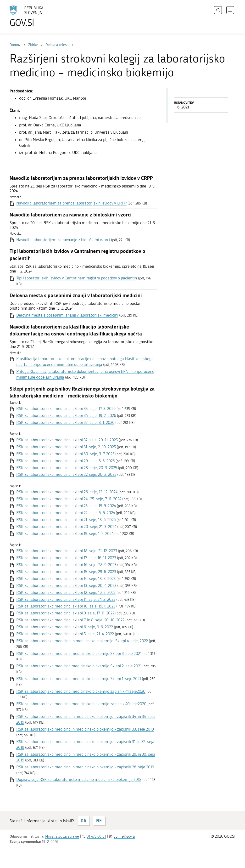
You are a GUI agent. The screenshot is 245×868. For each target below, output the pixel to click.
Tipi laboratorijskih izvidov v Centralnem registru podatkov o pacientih (77, 278)
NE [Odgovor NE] (99, 821)
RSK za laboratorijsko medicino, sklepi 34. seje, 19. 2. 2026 (66, 415)
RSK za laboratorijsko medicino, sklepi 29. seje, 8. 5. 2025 (65, 461)
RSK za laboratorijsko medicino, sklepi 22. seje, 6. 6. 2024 (66, 513)
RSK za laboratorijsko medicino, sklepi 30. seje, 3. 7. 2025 (65, 454)
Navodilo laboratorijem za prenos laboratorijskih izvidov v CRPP (71, 203)
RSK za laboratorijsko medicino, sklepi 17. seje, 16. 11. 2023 (66, 558)
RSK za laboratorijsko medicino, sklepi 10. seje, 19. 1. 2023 (66, 606)
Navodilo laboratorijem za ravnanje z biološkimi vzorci (63, 240)
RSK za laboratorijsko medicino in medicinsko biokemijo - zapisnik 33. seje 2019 (85, 729)
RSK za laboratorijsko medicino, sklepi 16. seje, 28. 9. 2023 (66, 565)
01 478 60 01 (96, 836)
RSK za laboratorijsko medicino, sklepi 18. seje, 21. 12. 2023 (67, 551)
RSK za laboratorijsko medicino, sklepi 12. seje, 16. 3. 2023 (66, 592)
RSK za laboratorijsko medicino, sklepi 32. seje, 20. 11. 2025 (67, 440)
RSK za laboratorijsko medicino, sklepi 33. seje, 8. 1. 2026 (65, 422)
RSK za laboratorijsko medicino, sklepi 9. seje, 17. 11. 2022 (65, 613)
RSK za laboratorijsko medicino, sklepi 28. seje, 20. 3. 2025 (67, 468)
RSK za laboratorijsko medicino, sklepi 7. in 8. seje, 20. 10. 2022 (70, 620)
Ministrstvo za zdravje (62, 836)
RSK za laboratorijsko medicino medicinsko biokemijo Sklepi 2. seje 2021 (79, 666)
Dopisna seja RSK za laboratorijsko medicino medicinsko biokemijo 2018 (79, 779)
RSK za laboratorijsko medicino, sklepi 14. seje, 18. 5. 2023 (66, 579)
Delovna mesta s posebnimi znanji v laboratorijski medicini (67, 315)
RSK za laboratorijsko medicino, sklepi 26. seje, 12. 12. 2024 (67, 492)
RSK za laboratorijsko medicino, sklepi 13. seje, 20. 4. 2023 (66, 585)
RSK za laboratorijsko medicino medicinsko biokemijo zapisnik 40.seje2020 (81, 704)
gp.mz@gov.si (124, 836)
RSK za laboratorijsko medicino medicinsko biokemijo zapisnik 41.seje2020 (81, 691)
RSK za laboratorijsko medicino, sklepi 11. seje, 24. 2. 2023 (66, 599)
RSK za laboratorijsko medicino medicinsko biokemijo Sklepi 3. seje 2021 (79, 653)
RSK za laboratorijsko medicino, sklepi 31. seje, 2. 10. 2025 (66, 447)
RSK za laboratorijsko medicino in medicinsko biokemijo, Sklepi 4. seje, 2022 (82, 641)
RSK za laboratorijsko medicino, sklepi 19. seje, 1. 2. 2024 (65, 533)
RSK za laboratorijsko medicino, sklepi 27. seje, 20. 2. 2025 (66, 474)
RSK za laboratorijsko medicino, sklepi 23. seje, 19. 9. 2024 (66, 506)
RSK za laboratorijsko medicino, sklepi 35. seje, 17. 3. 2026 (66, 408)
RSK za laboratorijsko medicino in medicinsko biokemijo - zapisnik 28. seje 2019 (85, 767)
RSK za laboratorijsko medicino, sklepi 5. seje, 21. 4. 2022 (65, 634)
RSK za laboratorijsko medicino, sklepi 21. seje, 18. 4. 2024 (66, 520)
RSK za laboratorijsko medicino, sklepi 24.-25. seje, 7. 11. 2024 (69, 499)
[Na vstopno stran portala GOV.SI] (40, 16)
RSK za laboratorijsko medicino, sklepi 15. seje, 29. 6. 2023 (66, 572)
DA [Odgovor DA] (83, 821)
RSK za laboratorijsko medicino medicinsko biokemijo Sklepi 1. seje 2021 (79, 679)
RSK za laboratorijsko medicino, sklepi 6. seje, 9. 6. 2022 (65, 627)
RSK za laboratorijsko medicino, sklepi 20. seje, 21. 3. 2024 (66, 527)
